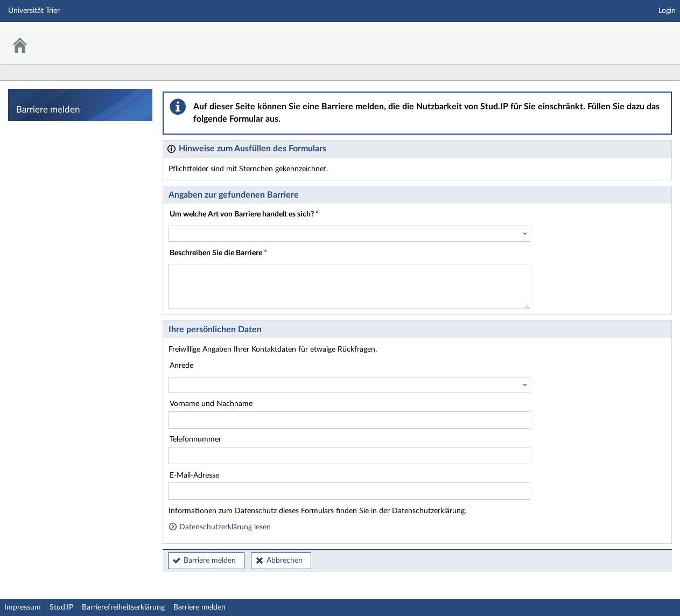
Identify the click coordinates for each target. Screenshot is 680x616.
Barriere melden (210, 561)
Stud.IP (61, 607)
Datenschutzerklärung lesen (220, 527)
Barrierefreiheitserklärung (123, 607)
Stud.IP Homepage (639, 36)
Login (667, 11)
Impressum (23, 607)
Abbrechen (285, 561)
